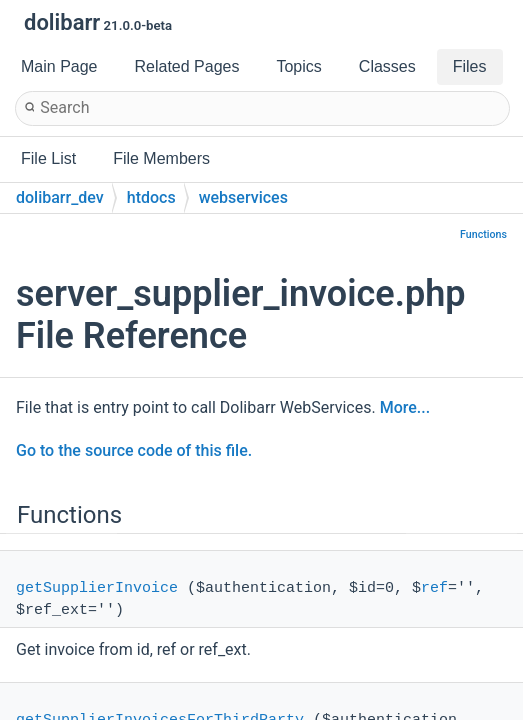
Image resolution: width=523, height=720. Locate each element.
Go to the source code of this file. (134, 450)
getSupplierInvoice (97, 588)
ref (434, 588)
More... (405, 407)
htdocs (151, 197)
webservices (243, 197)
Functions (483, 234)
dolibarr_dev (60, 197)
